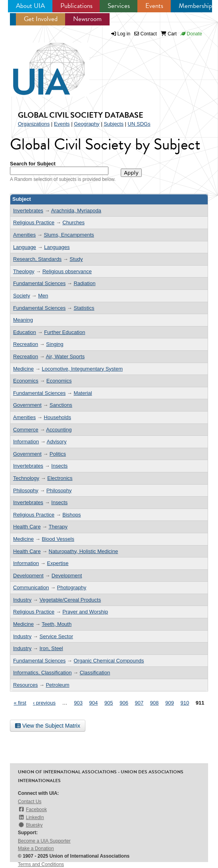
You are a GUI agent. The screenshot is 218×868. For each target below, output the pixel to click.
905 (109, 703)
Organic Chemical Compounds (109, 661)
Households (57, 417)
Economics (26, 381)
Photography (72, 587)
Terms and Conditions (41, 864)
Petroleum (57, 685)
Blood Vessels (58, 539)
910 (185, 703)
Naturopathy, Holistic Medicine (84, 551)
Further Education (65, 332)
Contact (146, 34)
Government (27, 405)
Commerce (26, 430)
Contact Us (30, 802)
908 (154, 703)
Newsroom (87, 19)
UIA (40, 64)
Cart (169, 34)
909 (170, 703)
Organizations (34, 124)
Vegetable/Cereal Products (70, 600)
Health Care (27, 527)
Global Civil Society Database (81, 115)
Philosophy (26, 490)
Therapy (58, 527)
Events (154, 6)
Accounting (59, 430)
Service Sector (56, 636)
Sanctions (61, 405)
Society (22, 296)
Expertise (58, 563)
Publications (76, 6)
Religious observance (67, 271)
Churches (73, 222)
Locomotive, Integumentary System (82, 369)
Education (25, 332)
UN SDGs (139, 124)
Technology (26, 478)
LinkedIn (31, 817)
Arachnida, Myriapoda (76, 211)
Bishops (71, 515)
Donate (191, 34)
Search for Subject (33, 164)
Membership (195, 6)
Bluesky (30, 825)
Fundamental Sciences (39, 283)
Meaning (23, 320)
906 (124, 703)
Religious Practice (34, 222)
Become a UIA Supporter (44, 841)
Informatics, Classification (42, 673)
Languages (57, 247)
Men (43, 296)
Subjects (114, 124)
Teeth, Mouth (57, 624)
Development (28, 576)
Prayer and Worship (85, 612)
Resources (25, 685)
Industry (22, 600)
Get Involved (41, 19)
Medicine (23, 369)
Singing (55, 344)
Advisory (57, 442)
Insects (59, 466)
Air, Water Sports (65, 356)
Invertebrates (28, 211)
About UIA (30, 6)
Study (76, 259)
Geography (87, 124)
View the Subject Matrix (48, 726)
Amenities (24, 235)
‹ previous (44, 703)
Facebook (32, 809)
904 (94, 703)
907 (139, 703)
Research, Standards (37, 259)
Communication (31, 587)
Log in (124, 34)
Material (83, 393)
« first (20, 703)
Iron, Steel (51, 648)
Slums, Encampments (69, 235)
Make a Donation (36, 849)
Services (119, 6)
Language (25, 247)
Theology (24, 271)
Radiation (84, 283)
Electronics (60, 478)
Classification (95, 673)
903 (78, 703)
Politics (58, 454)
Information (26, 442)
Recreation (26, 344)
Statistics (84, 308)
